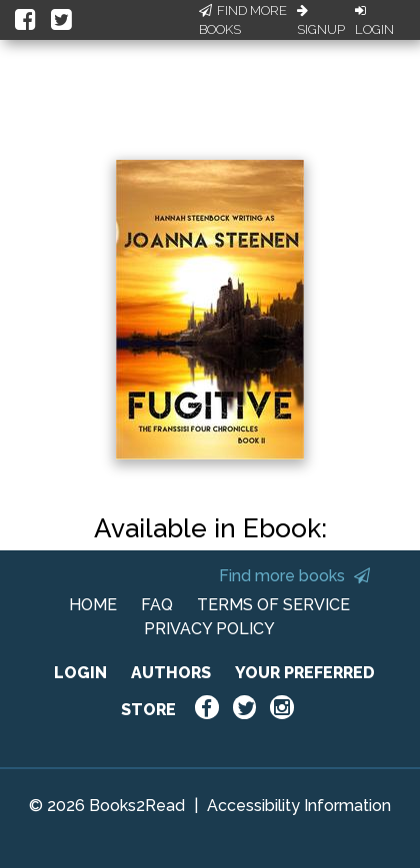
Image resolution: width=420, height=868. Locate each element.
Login (374, 21)
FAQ (157, 605)
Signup (321, 21)
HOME (93, 605)
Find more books (294, 576)
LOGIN (80, 673)
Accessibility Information (299, 806)
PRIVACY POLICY (209, 629)
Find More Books (243, 20)
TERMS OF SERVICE (273, 605)
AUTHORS (171, 673)
